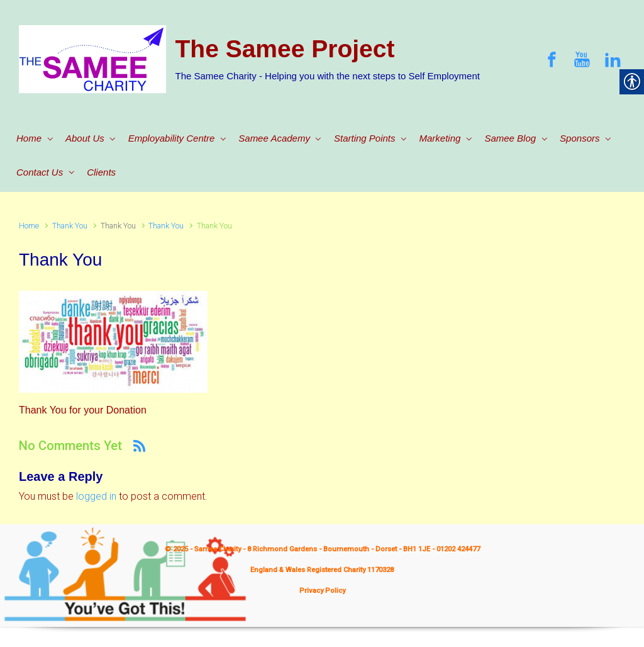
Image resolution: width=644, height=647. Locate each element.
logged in (96, 496)
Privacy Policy (322, 591)
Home (29, 226)
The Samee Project (285, 49)
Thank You (70, 226)
